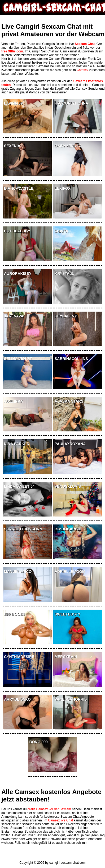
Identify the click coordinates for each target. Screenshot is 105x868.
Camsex (82, 70)
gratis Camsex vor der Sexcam (49, 809)
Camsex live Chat (60, 820)
